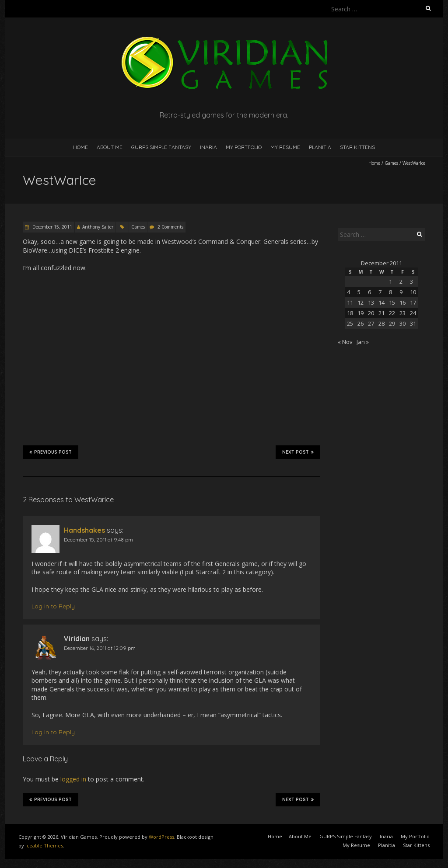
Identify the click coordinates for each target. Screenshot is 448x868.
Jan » (363, 342)
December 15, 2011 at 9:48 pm (98, 540)
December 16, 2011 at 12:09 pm (100, 648)
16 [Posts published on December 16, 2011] (402, 302)
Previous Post (51, 452)
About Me (110, 147)
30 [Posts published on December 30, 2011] (402, 323)
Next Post (298, 452)
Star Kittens (357, 147)
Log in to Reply (53, 606)
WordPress (161, 837)
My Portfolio (244, 147)
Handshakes (84, 530)
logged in (73, 779)
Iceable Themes (44, 845)
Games (391, 163)
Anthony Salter (98, 227)
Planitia (320, 147)
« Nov (345, 342)
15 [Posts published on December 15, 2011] (392, 302)
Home (80, 147)
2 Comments (170, 227)
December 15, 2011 (52, 227)
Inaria (208, 147)
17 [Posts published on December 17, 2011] (413, 302)
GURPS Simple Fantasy (161, 147)
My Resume (285, 147)
